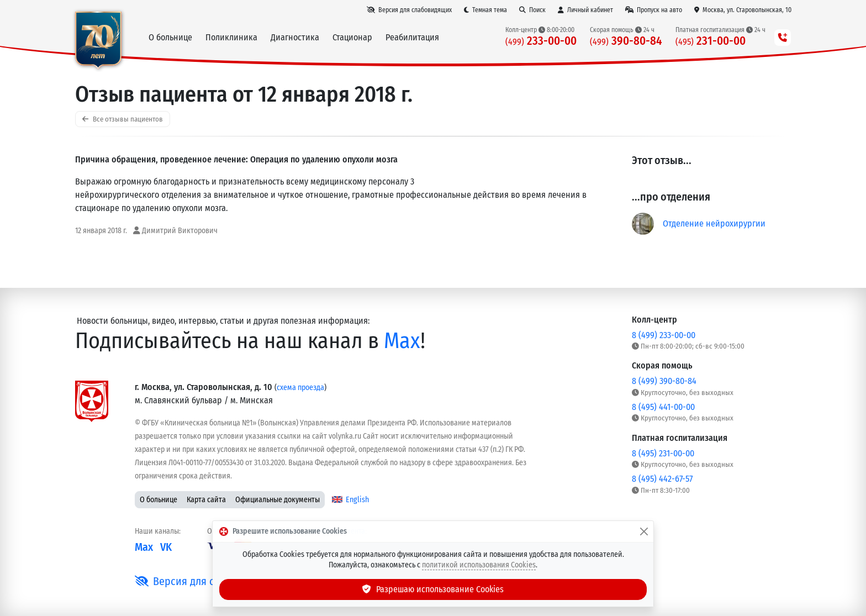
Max (402, 341)
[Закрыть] (644, 531)
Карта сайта (206, 500)
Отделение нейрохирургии (714, 223)
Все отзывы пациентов (123, 119)
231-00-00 (711, 41)
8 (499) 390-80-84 (664, 381)
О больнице (159, 500)
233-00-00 (541, 41)
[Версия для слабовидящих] (409, 10)
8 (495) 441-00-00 (663, 407)
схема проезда (300, 388)
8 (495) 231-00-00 (663, 453)
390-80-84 (626, 41)
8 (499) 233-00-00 (664, 335)
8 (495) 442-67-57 (662, 479)
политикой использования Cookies (479, 565)
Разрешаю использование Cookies (433, 589)
